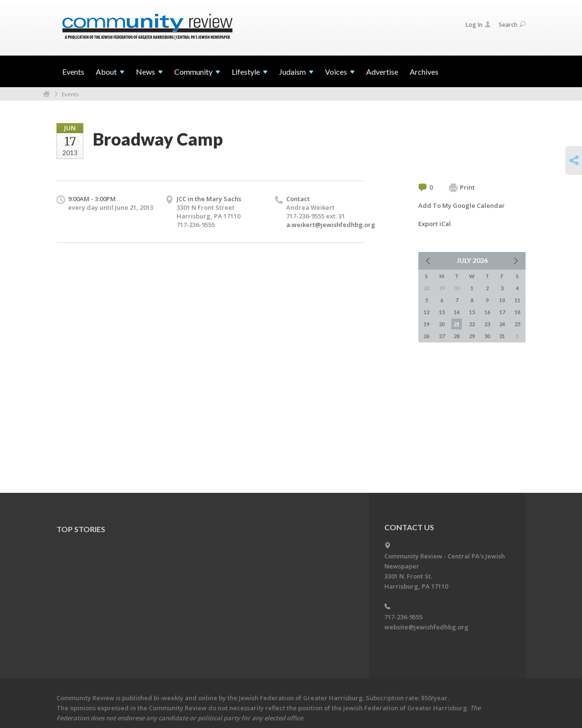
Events (73, 72)
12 (426, 312)
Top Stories (81, 529)
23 (487, 324)
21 (457, 324)
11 (517, 300)
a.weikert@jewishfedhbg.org (331, 225)
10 (502, 300)
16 (487, 312)
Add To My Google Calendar (462, 205)
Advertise (382, 72)
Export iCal (435, 224)
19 (426, 324)
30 (487, 336)
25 (517, 324)
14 (457, 312)
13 (442, 312)
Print (462, 188)
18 (517, 312)
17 (502, 312)
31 (502, 336)
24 (502, 324)
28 (457, 336)
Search (512, 25)
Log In (478, 25)
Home (46, 94)
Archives (424, 72)
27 (442, 336)
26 (426, 336)
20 (442, 324)
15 (472, 312)
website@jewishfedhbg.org (426, 627)
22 (472, 324)
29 (472, 336)
